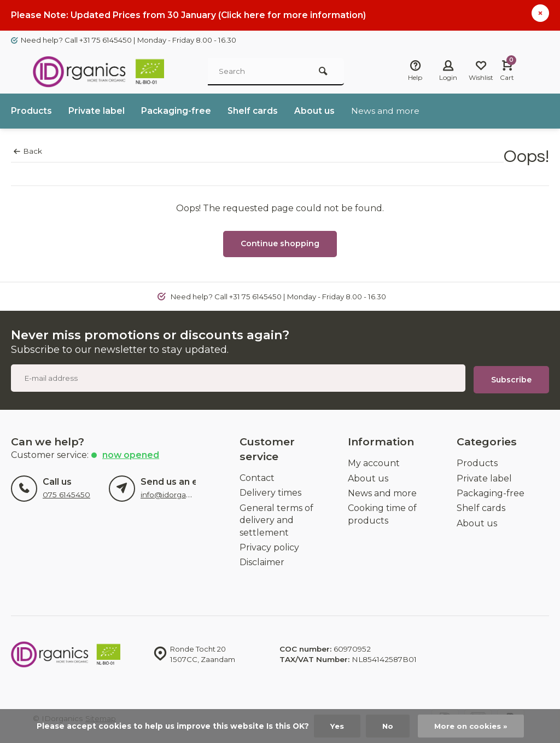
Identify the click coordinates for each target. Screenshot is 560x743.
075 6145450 (66, 493)
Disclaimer (262, 561)
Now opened (131, 453)
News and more (388, 111)
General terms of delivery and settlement (276, 519)
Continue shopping (280, 243)
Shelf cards (254, 111)
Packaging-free (177, 111)
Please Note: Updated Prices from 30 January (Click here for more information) (189, 15)
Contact (257, 476)
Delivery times (270, 492)
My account (374, 462)
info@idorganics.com (180, 493)
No (387, 726)
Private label (97, 111)
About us (317, 111)
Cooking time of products (382, 513)
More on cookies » (471, 726)
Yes (336, 726)
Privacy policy (269, 546)
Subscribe (511, 378)
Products (32, 111)
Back (28, 151)
